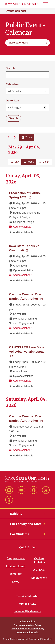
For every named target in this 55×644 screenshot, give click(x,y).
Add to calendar (20, 227)
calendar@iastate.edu (28, 611)
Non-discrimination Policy (27, 625)
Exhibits (16, 514)
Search (10, 68)
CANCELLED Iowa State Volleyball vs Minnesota (28, 349)
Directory (16, 574)
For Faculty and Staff (26, 524)
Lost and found (16, 566)
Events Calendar (16, 11)
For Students (20, 534)
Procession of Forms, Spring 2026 (28, 195)
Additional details (23, 232)
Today (27, 137)
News (16, 582)
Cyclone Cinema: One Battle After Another (28, 296)
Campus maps (16, 558)
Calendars (12, 84)
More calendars (18, 43)
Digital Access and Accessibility (27, 629)
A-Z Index (39, 570)
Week (29, 162)
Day (15, 162)
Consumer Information (27, 632)
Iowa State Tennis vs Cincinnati (28, 248)
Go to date (12, 101)
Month (44, 162)
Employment (39, 578)
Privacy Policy (28, 621)
